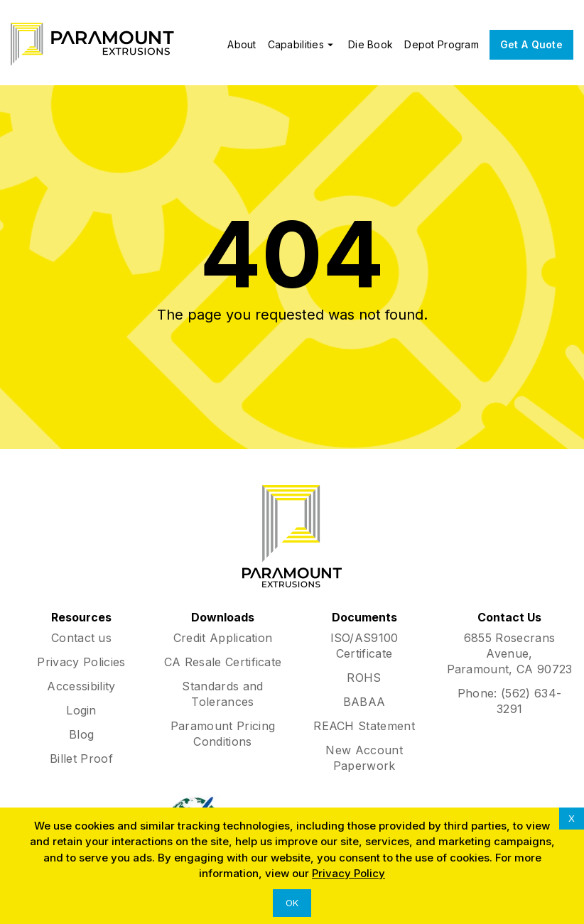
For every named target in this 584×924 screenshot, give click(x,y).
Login (81, 710)
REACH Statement (364, 726)
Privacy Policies (81, 662)
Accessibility (81, 686)
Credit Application (223, 638)
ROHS (364, 678)
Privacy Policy (348, 873)
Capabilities (302, 45)
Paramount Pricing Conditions (223, 734)
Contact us (81, 638)
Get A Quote (531, 44)
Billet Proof (81, 759)
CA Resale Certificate (223, 662)
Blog (81, 734)
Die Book (371, 44)
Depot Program (442, 44)
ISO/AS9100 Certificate (364, 646)
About (242, 44)
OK (292, 903)
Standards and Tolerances (222, 694)
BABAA (364, 702)
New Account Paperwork (364, 758)
